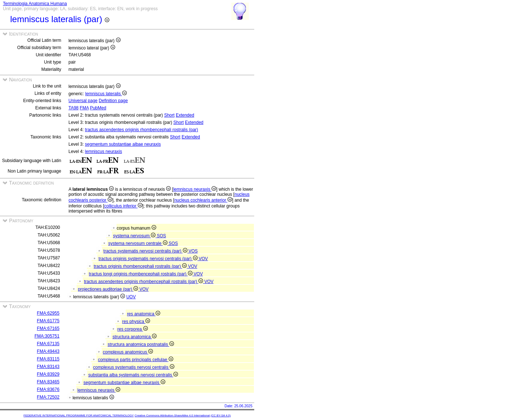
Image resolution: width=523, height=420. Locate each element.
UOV (131, 297)
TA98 (73, 108)
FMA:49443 (48, 351)
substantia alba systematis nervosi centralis (133, 375)
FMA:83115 (48, 359)
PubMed (98, 108)
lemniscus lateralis (106, 94)
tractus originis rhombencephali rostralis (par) (141, 266)
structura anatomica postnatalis (141, 344)
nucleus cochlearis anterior (203, 200)
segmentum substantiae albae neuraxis (123, 144)
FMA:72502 (48, 397)
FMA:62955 (48, 313)
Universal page (83, 101)
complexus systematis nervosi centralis (134, 367)
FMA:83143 (48, 367)
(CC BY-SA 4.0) (221, 415)
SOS (161, 236)
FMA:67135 (48, 344)
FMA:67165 (48, 328)
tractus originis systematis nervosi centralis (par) (149, 259)
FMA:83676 (48, 389)
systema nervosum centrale (138, 243)
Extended (185, 115)
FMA (84, 108)
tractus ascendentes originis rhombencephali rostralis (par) (141, 130)
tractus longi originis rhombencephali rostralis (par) (141, 274)
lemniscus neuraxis (104, 152)
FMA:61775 (48, 321)
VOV (203, 259)
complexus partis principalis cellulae (136, 360)
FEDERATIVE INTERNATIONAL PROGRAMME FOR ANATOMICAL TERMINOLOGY (79, 415)
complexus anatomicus (128, 352)
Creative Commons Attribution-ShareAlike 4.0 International (172, 415)
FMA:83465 (48, 382)
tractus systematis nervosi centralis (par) (146, 251)
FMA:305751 (47, 336)
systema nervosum (135, 236)
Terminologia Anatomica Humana (35, 4)
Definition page (113, 101)
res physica (136, 322)
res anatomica (144, 314)
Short (169, 115)
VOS (193, 251)
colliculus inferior (123, 206)
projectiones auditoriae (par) (109, 289)
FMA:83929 (48, 374)
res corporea (133, 329)
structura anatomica (135, 337)
